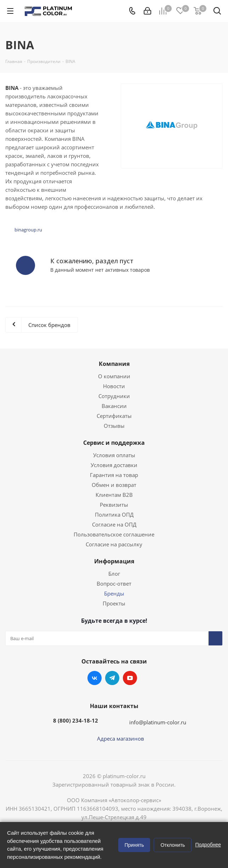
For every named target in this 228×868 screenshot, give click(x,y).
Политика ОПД (114, 515)
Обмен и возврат (114, 485)
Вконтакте (95, 678)
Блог (114, 574)
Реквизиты (114, 505)
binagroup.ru (28, 230)
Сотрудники (114, 396)
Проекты (114, 603)
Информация (114, 561)
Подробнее (208, 845)
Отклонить (173, 845)
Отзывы (114, 426)
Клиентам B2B (114, 495)
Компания (114, 364)
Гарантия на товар (114, 475)
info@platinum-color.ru (158, 722)
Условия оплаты (114, 455)
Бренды (114, 593)
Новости (114, 386)
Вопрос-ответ (114, 584)
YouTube (130, 678)
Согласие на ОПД (114, 524)
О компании (114, 376)
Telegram (112, 678)
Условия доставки (114, 465)
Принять (134, 845)
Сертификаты (114, 416)
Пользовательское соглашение (114, 534)
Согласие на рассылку (114, 544)
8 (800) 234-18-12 (76, 720)
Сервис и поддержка (114, 443)
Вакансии (114, 406)
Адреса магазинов (121, 738)
